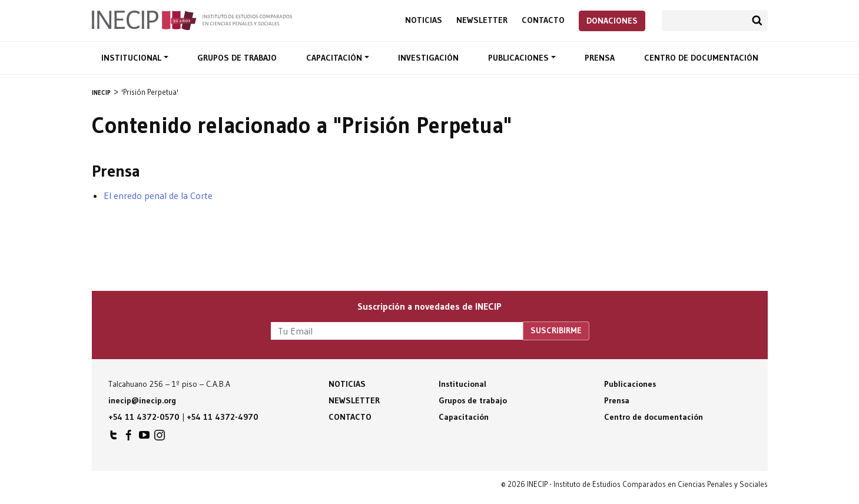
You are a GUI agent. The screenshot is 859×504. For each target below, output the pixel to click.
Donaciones (612, 21)
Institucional (132, 58)
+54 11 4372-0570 (144, 417)
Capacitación (335, 58)
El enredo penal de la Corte (158, 195)
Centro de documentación (701, 58)
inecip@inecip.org (142, 400)
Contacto (543, 20)
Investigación (428, 58)
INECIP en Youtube (144, 438)
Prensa (600, 58)
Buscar (757, 21)
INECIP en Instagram (160, 438)
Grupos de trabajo (237, 58)
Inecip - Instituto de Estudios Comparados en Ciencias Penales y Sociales (192, 19)
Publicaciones (520, 58)
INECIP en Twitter (114, 438)
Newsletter (482, 20)
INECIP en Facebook (129, 438)
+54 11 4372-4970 (223, 417)
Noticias (424, 20)
